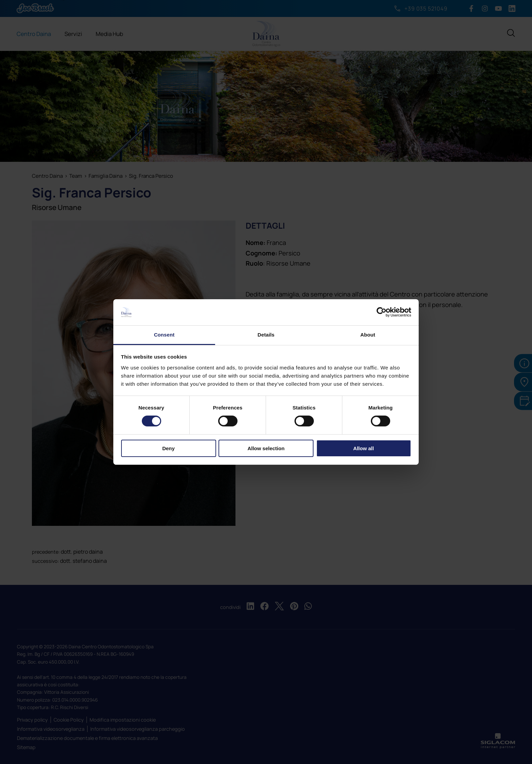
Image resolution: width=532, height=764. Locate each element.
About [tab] (368, 335)
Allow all (364, 448)
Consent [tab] (164, 335)
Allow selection (266, 448)
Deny (168, 448)
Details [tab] (266, 335)
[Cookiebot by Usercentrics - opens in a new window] (382, 312)
